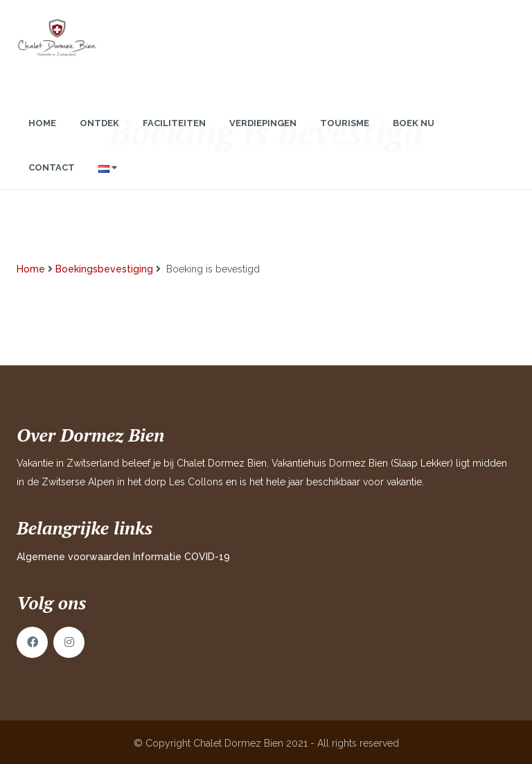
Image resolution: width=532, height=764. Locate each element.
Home (42, 137)
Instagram (69, 642)
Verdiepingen (263, 137)
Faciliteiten (174, 137)
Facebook (32, 642)
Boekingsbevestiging (104, 269)
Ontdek (99, 137)
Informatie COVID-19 (181, 557)
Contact (52, 181)
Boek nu (414, 137)
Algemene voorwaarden (73, 557)
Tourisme (345, 137)
